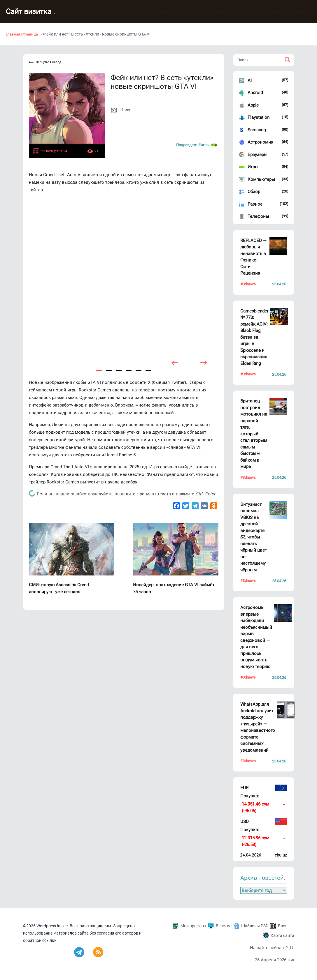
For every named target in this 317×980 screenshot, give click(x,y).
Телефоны (258, 216)
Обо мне (183, 12)
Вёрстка (224, 926)
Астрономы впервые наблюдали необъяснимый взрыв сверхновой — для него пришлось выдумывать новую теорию (256, 637)
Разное (255, 204)
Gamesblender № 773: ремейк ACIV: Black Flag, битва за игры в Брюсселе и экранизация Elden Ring (254, 337)
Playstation (259, 117)
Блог (270, 12)
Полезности (215, 12)
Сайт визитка (31, 12)
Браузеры (258, 155)
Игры (253, 167)
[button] (99, 370)
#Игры (207, 145)
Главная (157, 12)
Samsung (257, 130)
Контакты (296, 12)
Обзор (254, 192)
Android (255, 93)
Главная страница (22, 34)
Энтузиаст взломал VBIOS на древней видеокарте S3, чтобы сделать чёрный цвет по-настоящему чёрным (254, 537)
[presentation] (175, 363)
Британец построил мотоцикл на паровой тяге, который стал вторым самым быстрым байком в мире (254, 434)
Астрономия (260, 142)
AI (250, 80)
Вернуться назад (45, 62)
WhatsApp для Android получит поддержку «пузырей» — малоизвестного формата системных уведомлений (258, 727)
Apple (253, 105)
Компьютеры (261, 179)
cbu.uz (281, 855)
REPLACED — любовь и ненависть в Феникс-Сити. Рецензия (253, 257)
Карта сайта (282, 935)
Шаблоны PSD (255, 926)
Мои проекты (193, 926)
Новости (246, 12)
